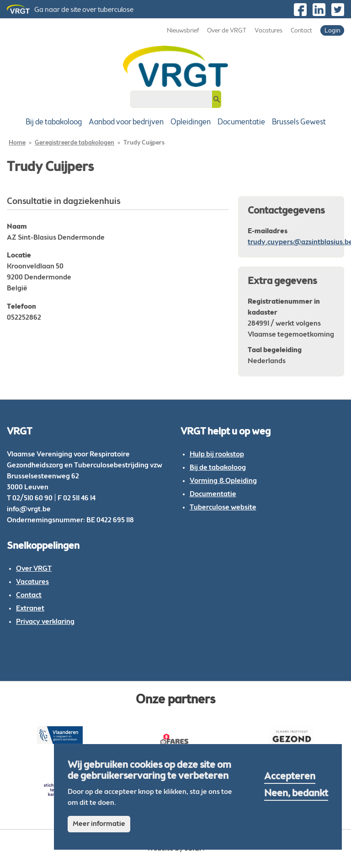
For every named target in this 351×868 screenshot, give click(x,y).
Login (332, 31)
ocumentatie (215, 494)
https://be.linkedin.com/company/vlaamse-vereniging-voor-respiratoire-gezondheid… (319, 10)
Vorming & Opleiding (223, 481)
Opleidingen (191, 122)
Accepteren (290, 777)
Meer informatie (99, 824)
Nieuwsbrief (183, 31)
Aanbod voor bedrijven (126, 122)
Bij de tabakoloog (54, 122)
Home (17, 143)
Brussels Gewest (299, 122)
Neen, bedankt (296, 794)
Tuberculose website (223, 508)
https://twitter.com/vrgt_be (338, 10)
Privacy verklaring (45, 622)
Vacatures (269, 31)
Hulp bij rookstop (217, 455)
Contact (301, 31)
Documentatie (241, 122)
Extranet (30, 609)
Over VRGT (34, 569)
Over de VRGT (227, 31)
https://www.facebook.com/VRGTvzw (300, 10)
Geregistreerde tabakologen (74, 143)
